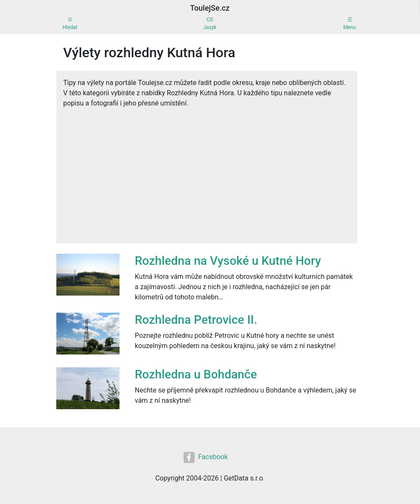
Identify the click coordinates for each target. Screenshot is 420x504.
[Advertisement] (207, 173)
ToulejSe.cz (210, 8)
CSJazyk (210, 23)
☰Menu (350, 23)
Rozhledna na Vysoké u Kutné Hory (228, 261)
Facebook (206, 457)
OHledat (70, 23)
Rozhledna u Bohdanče (196, 374)
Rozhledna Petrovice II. (196, 320)
